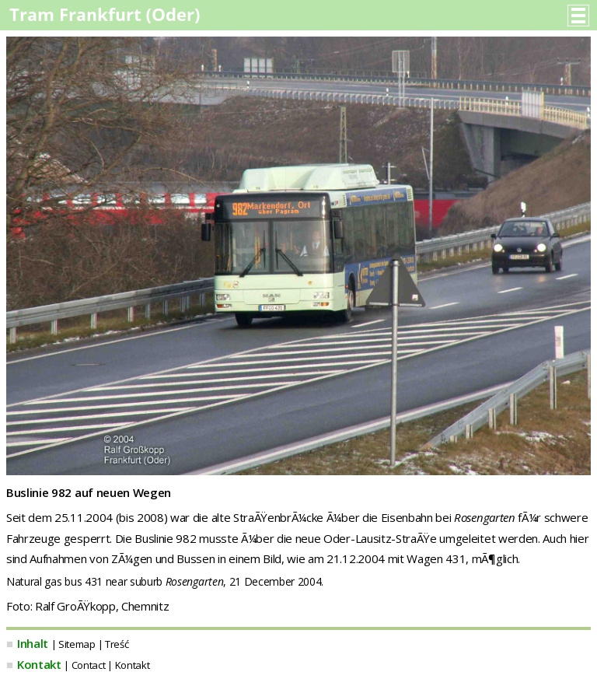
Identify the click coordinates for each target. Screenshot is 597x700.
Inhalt (33, 643)
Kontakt (39, 664)
